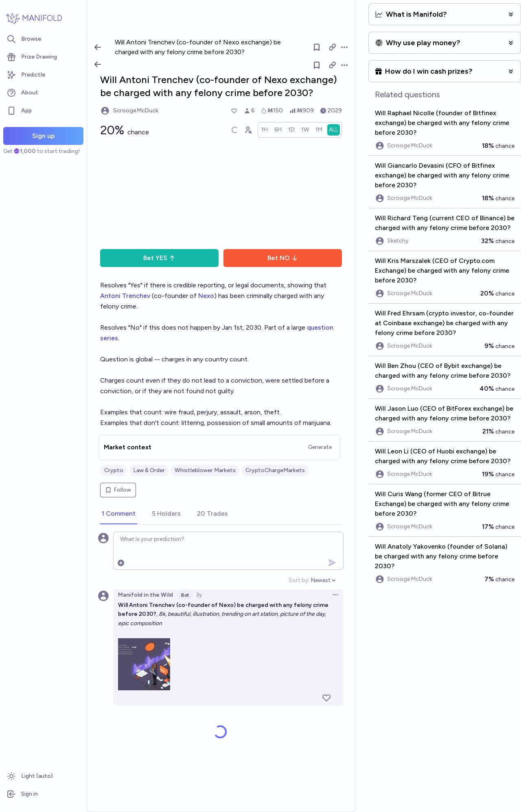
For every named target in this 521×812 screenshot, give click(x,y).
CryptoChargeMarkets (275, 470)
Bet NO (283, 258)
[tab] (119, 514)
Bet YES (159, 258)
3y (199, 595)
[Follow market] (317, 65)
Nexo (206, 296)
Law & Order (149, 470)
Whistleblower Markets (205, 470)
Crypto (114, 470)
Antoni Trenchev (125, 296)
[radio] (265, 130)
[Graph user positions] (248, 130)
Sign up (44, 136)
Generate (320, 447)
